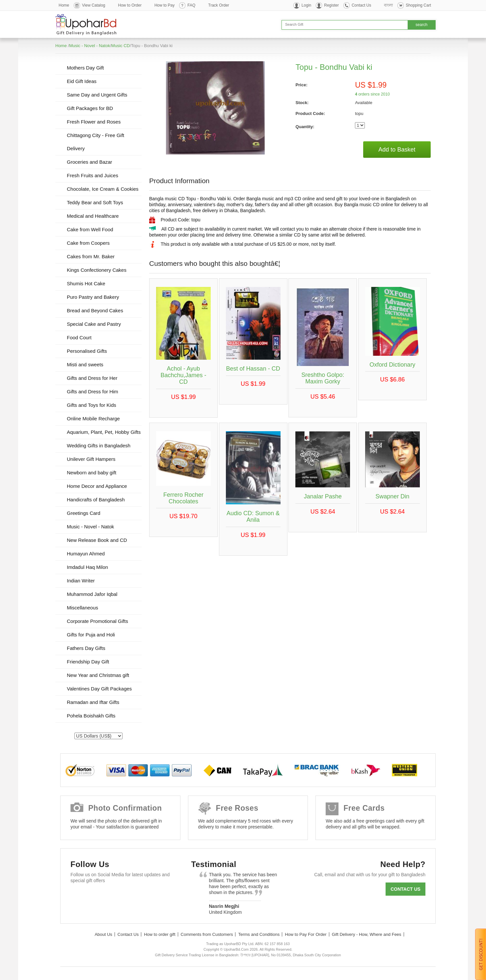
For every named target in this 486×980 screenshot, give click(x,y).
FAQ (191, 5)
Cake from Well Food (90, 229)
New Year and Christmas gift (98, 675)
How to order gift (160, 934)
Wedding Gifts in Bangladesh (99, 446)
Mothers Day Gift (85, 68)
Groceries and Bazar (90, 162)
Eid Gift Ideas (82, 81)
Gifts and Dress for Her (92, 378)
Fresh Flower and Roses (94, 122)
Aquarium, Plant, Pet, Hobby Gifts (104, 432)
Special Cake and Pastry (94, 324)
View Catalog (94, 5)
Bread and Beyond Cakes (95, 310)
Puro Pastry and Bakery (93, 297)
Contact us (405, 889)
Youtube (136, 896)
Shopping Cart (418, 5)
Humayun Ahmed (86, 554)
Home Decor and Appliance (97, 486)
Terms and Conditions (259, 934)
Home (64, 5)
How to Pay (164, 5)
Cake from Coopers (88, 243)
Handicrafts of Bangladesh (96, 500)
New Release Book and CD (97, 540)
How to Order (130, 5)
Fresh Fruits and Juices (93, 175)
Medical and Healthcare (93, 216)
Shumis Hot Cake (86, 283)
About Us (103, 934)
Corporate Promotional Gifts (97, 621)
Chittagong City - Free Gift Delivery (95, 142)
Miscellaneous (82, 608)
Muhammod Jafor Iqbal (92, 594)
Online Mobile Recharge (93, 419)
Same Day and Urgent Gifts (97, 95)
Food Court (79, 337)
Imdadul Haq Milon (87, 567)
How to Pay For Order (306, 934)
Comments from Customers (207, 934)
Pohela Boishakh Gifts (91, 716)
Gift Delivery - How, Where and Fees (367, 934)
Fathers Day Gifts (86, 648)
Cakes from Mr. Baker (91, 256)
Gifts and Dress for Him (93, 392)
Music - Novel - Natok (90, 46)
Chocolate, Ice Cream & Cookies (103, 189)
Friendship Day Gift (88, 662)
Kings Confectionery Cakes (97, 270)
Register (331, 5)
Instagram (155, 896)
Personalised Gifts (87, 351)
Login (306, 5)
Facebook (79, 896)
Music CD (121, 46)
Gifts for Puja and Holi (91, 635)
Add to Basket (397, 150)
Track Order (219, 5)
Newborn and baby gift (92, 473)
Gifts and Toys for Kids (92, 405)
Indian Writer (81, 581)
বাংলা (388, 5)
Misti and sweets (85, 364)
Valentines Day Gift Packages (99, 689)
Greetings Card (84, 513)
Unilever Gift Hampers (91, 459)
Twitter (98, 896)
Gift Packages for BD (90, 108)
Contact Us (361, 5)
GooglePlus (117, 896)
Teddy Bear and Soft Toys (95, 202)
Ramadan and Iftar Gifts (93, 702)
